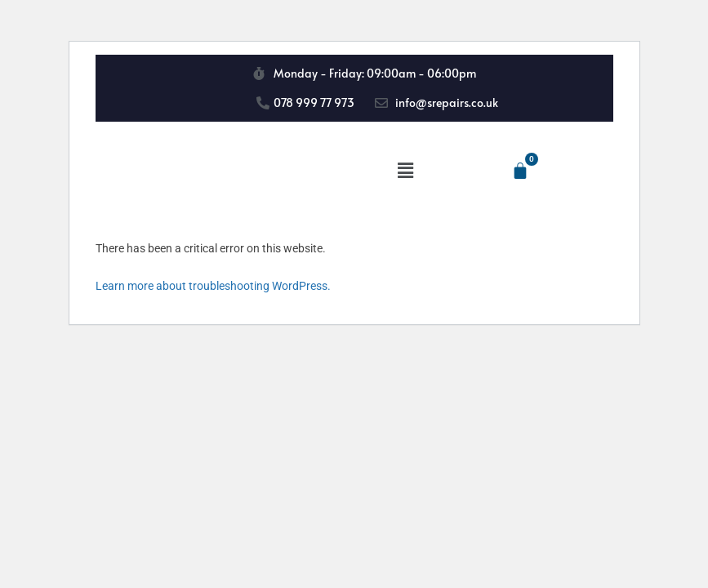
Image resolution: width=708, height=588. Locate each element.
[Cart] (520, 171)
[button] (406, 171)
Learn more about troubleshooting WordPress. (213, 286)
